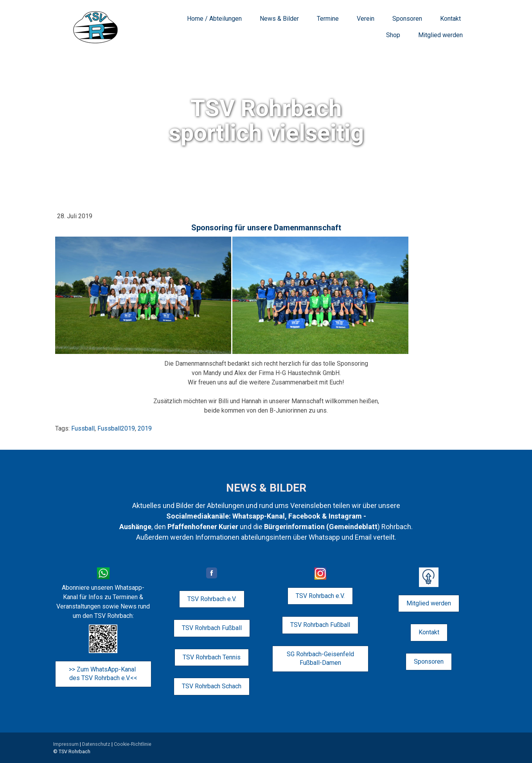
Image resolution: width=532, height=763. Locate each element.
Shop (393, 35)
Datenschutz (96, 744)
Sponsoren (407, 19)
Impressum (66, 744)
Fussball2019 (116, 428)
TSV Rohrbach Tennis (212, 657)
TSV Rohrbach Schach (212, 686)
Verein (366, 19)
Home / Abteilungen (214, 19)
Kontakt (450, 19)
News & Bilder (279, 19)
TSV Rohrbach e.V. (212, 599)
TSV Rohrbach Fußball (212, 628)
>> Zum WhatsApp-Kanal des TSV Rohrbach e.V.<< (103, 674)
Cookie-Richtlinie (133, 744)
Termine (328, 19)
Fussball (83, 428)
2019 (145, 428)
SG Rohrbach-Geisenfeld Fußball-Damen (320, 658)
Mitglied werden (440, 35)
